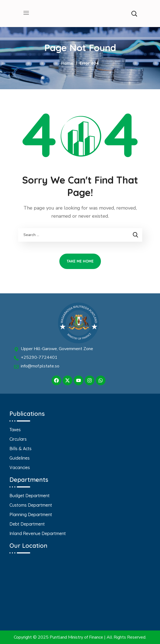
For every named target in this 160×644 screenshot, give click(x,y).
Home (67, 63)
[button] (134, 14)
